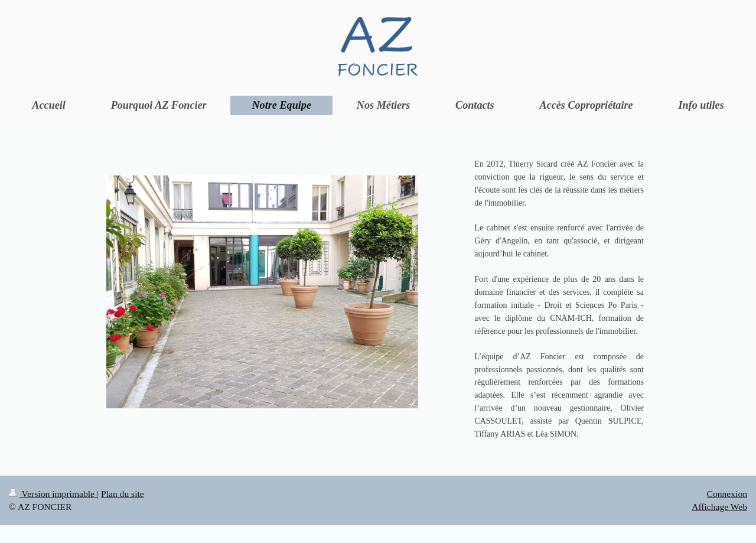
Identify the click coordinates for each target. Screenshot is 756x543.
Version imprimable (53, 494)
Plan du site (123, 494)
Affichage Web (719, 507)
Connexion (727, 494)
